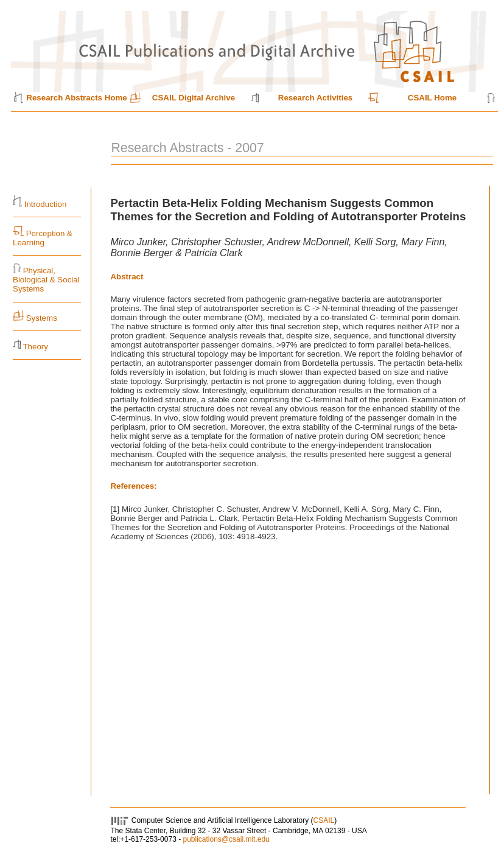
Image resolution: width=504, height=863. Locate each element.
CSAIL (324, 820)
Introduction (46, 204)
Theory (35, 347)
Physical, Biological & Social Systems (46, 280)
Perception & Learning (43, 238)
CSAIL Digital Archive (194, 98)
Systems (42, 318)
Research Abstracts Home (76, 98)
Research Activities (316, 98)
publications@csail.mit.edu (226, 839)
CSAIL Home (432, 98)
